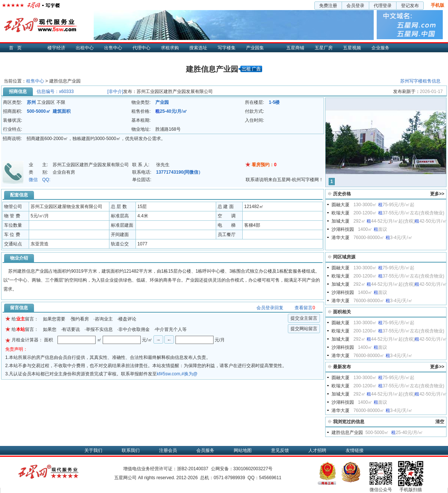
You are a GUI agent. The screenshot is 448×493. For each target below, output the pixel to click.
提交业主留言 (304, 318)
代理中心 (141, 48)
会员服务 (205, 450)
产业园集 (255, 48)
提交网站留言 (304, 329)
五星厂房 (324, 48)
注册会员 (168, 450)
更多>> (437, 194)
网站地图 (243, 450)
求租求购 (170, 48)
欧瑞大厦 (340, 213)
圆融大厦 (340, 205)
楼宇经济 (56, 48)
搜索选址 (198, 48)
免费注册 (328, 6)
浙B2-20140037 (193, 469)
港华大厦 (340, 238)
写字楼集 (227, 48)
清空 (440, 422)
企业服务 (380, 48)
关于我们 (93, 450)
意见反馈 (280, 450)
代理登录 (383, 6)
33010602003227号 (253, 469)
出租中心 (85, 48)
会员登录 (355, 6)
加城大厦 (340, 221)
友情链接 (355, 450)
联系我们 (131, 450)
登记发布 (410, 6)
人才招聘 (317, 450)
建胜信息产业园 (347, 432)
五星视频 (352, 48)
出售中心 (113, 48)
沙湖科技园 (343, 229)
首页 (17, 48)
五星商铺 (295, 48)
